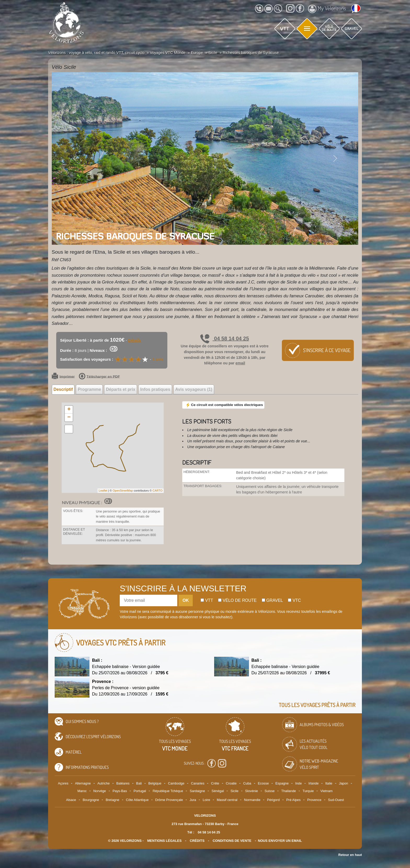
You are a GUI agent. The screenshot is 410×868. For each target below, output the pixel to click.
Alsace (71, 800)
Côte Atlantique (137, 800)
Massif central (227, 800)
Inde (298, 783)
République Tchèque (168, 791)
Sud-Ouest (336, 800)
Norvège (100, 791)
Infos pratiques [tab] (155, 389)
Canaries (198, 783)
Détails (135, 340)
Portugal (140, 791)
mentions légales (164, 841)
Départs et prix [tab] (121, 389)
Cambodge (176, 783)
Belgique (155, 783)
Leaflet (103, 491)
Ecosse (263, 783)
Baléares (123, 783)
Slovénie (251, 791)
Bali (139, 783)
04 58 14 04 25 (225, 338)
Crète (215, 783)
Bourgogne (91, 800)
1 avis (158, 359)
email (240, 363)
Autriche (103, 783)
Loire (206, 800)
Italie (329, 783)
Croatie (231, 783)
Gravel (272, 600)
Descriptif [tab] (63, 389)
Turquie (308, 791)
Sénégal (218, 791)
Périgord (273, 800)
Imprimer (63, 377)
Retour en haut (350, 855)
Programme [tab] (89, 389)
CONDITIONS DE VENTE (232, 841)
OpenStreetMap (123, 491)
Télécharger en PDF (99, 377)
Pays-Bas (120, 791)
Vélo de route (237, 600)
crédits (197, 841)
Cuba (247, 783)
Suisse (270, 791)
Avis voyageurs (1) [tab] (194, 389)
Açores (63, 783)
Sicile (234, 791)
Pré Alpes (294, 800)
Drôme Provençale (169, 800)
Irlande (313, 783)
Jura (193, 800)
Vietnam (326, 791)
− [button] (69, 418)
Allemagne (83, 783)
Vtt (207, 600)
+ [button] (69, 410)
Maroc (82, 791)
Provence (314, 800)
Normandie (252, 800)
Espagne (282, 783)
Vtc (294, 600)
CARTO (157, 491)
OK (186, 600)
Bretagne (112, 800)
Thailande (289, 791)
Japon (343, 783)
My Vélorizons (327, 9)
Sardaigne (197, 791)
